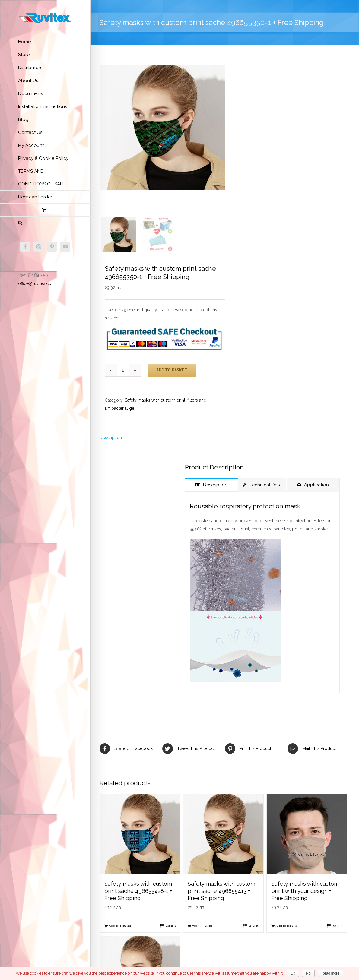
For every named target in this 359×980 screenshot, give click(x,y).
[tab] (130, 440)
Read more (330, 973)
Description (111, 440)
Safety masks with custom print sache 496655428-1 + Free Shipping (138, 893)
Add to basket (172, 372)
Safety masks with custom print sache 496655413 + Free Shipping (221, 893)
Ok (293, 973)
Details (170, 928)
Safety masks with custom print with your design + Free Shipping (305, 893)
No (308, 973)
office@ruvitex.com (37, 283)
